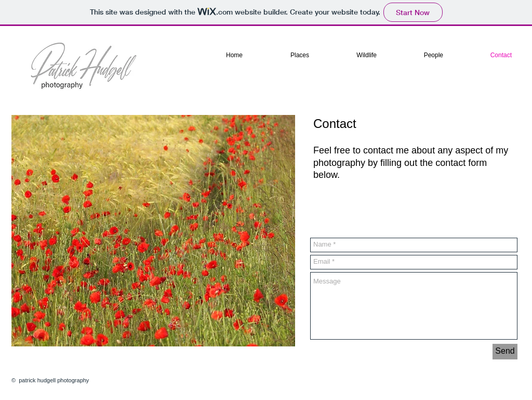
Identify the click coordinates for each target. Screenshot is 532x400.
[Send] (505, 352)
